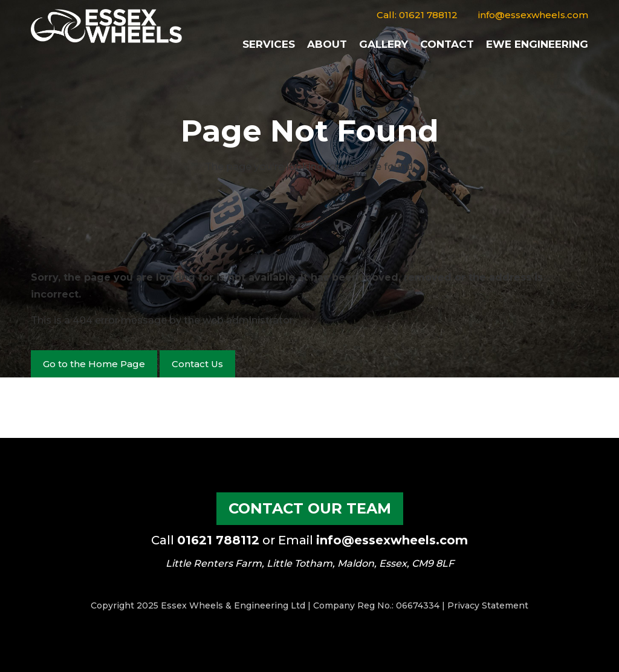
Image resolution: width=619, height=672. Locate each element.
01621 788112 (428, 15)
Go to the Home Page (94, 364)
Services (269, 44)
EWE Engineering (537, 44)
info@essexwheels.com (533, 15)
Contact (447, 44)
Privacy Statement (488, 605)
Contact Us (197, 364)
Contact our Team (310, 508)
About (327, 44)
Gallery (384, 44)
